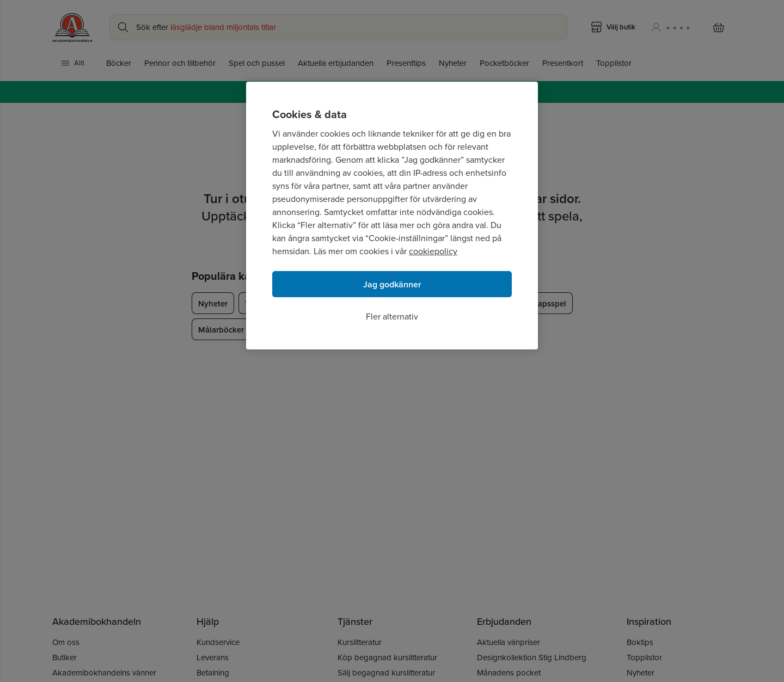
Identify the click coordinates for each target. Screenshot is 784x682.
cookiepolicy (433, 251)
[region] (392, 216)
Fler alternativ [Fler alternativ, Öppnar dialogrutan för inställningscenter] (392, 317)
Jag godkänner (392, 284)
